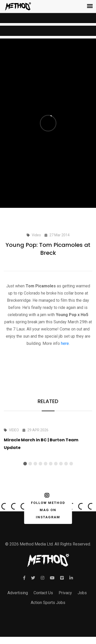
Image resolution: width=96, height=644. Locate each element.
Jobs (82, 593)
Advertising (18, 593)
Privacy (65, 593)
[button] (25, 464)
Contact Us (43, 593)
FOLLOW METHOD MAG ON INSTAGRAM (47, 506)
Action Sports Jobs (48, 603)
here (65, 343)
